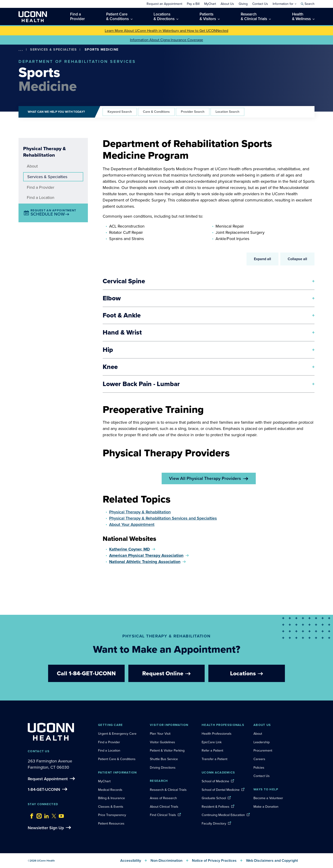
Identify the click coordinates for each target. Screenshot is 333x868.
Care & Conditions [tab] (156, 112)
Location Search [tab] (227, 112)
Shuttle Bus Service (164, 759)
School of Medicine (215, 781)
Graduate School (214, 798)
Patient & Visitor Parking (167, 750)
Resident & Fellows (216, 807)
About (32, 166)
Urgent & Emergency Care (117, 734)
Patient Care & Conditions (117, 759)
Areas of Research (164, 798)
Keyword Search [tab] (120, 112)
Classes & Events (111, 807)
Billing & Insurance (111, 798)
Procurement (263, 750)
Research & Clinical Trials (168, 790)
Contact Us (262, 776)
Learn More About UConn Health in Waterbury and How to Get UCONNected (166, 31)
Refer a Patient (212, 750)
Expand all (262, 259)
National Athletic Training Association (145, 562)
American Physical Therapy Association (146, 555)
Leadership (262, 742)
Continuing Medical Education (223, 815)
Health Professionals (217, 734)
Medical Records (110, 790)
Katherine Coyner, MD (129, 549)
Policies (259, 767)
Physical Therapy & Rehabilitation (140, 512)
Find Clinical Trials (163, 815)
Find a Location (41, 198)
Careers (259, 759)
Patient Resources (111, 823)
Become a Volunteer (268, 798)
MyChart (104, 781)
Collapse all (297, 259)
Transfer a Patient (214, 759)
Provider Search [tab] (193, 112)
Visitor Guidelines (162, 742)
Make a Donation (266, 807)
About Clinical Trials (164, 807)
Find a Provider (41, 187)
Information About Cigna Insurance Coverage (166, 40)
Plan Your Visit (160, 734)
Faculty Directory (214, 823)
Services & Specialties (53, 49)
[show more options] (21, 50)
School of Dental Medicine (221, 790)
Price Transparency (112, 815)
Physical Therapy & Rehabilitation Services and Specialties (163, 518)
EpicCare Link (212, 742)
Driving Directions (163, 767)
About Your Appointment (132, 524)
